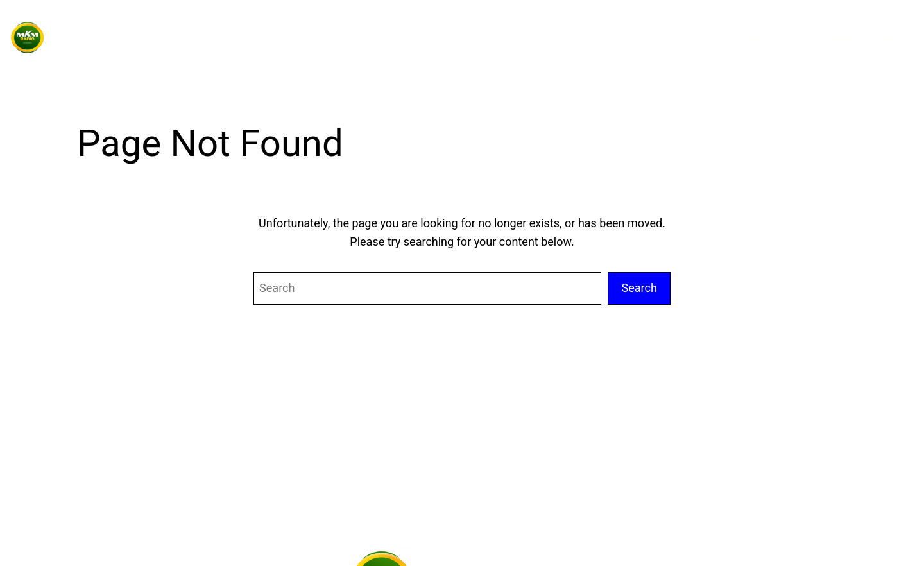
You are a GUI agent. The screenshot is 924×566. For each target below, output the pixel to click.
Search (639, 288)
